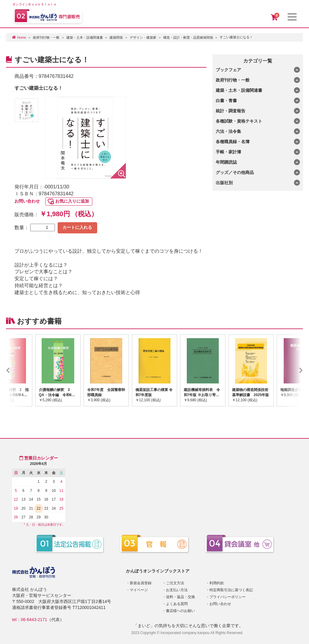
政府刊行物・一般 (46, 37)
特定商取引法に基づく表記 (231, 590)
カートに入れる (77, 227)
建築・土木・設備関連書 (85, 37)
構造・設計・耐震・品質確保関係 (188, 37)
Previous (17, 370)
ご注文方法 (175, 583)
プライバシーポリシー (228, 597)
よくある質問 (177, 604)
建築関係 (116, 37)
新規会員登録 (141, 583)
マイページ (139, 590)
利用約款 (217, 583)
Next (292, 370)
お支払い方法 (177, 590)
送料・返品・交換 (180, 597)
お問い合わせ (27, 201)
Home (22, 37)
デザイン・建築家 (143, 37)
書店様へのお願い (180, 611)
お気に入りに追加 (72, 201)
